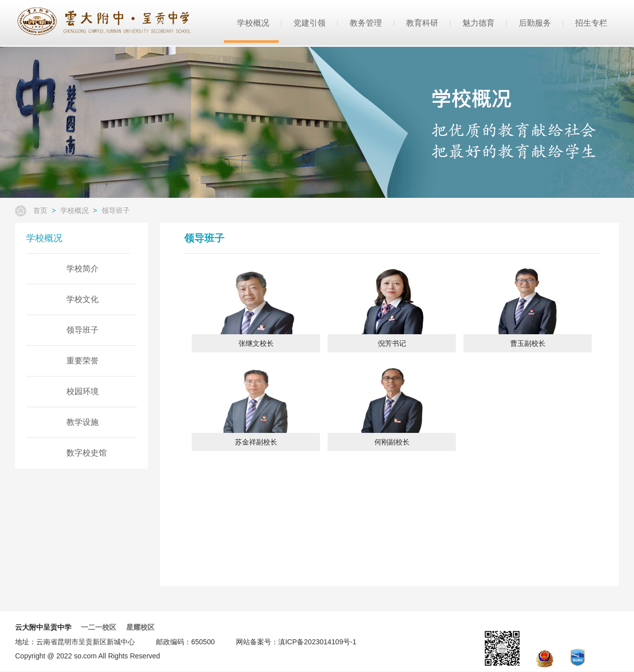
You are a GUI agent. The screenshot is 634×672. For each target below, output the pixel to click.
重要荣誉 (83, 361)
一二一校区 (99, 627)
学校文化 (83, 299)
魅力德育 (479, 23)
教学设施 (83, 422)
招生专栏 (591, 23)
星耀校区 (140, 627)
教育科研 (422, 23)
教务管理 (366, 23)
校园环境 (83, 391)
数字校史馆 (87, 453)
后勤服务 (535, 23)
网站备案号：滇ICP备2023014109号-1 (296, 642)
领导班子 (116, 210)
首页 (40, 210)
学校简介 (83, 269)
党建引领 (309, 23)
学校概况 (253, 23)
